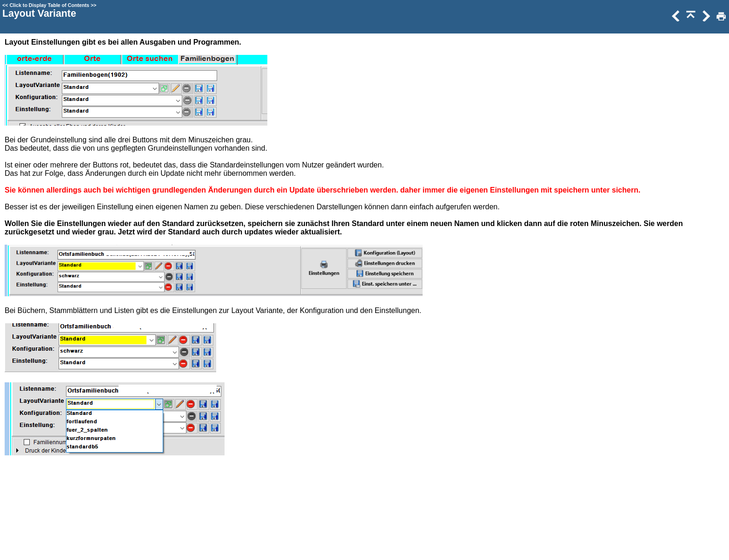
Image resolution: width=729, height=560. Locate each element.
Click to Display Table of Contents (49, 5)
